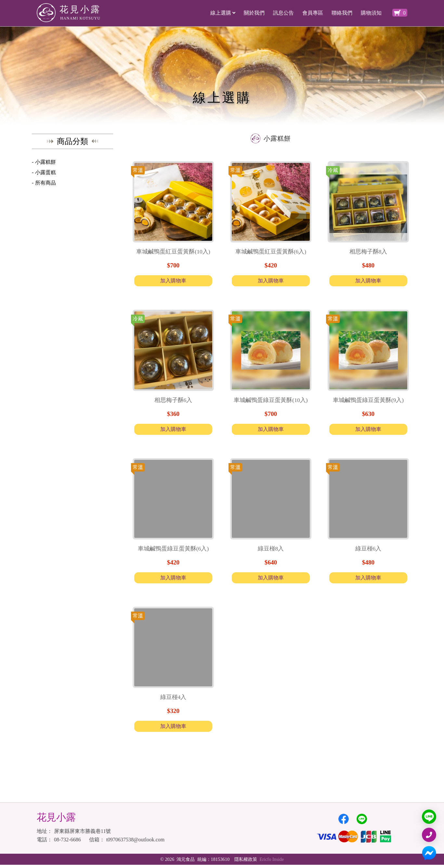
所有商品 (46, 183)
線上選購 (223, 13)
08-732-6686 (67, 843)
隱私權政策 (246, 862)
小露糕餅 (46, 162)
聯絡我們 (342, 13)
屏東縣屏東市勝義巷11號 (82, 834)
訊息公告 (283, 13)
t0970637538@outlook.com (136, 843)
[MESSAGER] (429, 853)
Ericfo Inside (273, 862)
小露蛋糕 (46, 172)
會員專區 (313, 13)
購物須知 (371, 13)
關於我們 (254, 13)
